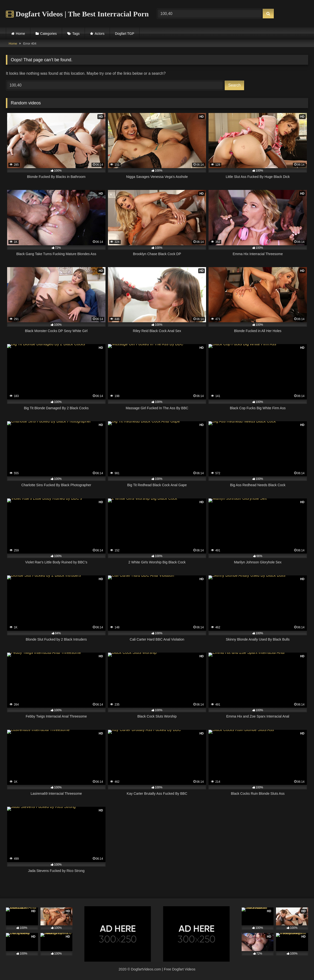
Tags (76, 34)
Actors (100, 34)
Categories (49, 34)
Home (20, 34)
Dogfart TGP (125, 34)
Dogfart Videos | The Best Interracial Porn (77, 14)
